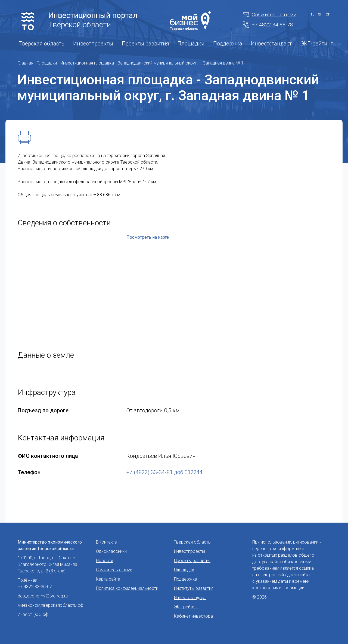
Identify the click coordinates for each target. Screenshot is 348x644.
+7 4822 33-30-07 (35, 587)
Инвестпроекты (93, 44)
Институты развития (194, 588)
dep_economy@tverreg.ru (43, 596)
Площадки (191, 44)
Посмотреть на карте (148, 237)
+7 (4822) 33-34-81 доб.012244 (164, 472)
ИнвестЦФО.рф (33, 614)
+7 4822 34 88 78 (268, 25)
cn (328, 14)
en (320, 14)
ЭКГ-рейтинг (317, 44)
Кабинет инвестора (193, 616)
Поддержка (228, 44)
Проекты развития (145, 44)
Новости (105, 561)
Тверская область (42, 44)
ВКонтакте (106, 542)
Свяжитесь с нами (270, 15)
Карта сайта (108, 579)
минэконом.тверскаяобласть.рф (51, 605)
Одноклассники (111, 551)
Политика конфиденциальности (127, 588)
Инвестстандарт (271, 44)
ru (313, 14)
